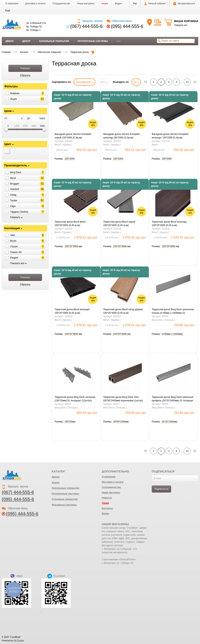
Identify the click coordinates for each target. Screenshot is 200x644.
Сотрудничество (61, 4)
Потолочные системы (93, 41)
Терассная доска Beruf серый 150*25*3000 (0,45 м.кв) (119, 224)
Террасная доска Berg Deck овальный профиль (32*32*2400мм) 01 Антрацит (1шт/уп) (173, 399)
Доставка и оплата (35, 4)
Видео (118, 4)
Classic (14, 247)
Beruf (13, 178)
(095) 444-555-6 (127, 26)
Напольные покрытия (54, 41)
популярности (84, 82)
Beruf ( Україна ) (63, 145)
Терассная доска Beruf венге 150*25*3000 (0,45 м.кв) (70, 224)
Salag (13, 195)
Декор (26, 41)
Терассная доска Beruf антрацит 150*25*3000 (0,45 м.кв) (72, 311)
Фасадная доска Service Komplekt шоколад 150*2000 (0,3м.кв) (121, 136)
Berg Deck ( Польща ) (163, 320)
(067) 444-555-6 (86, 26)
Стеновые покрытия (65, 499)
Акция (13, 99)
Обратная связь (119, 21)
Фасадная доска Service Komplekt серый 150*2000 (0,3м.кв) (73, 136)
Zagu (13, 206)
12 (136, 82)
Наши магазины (86, 4)
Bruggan (15, 183)
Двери (10, 41)
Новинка (15, 93)
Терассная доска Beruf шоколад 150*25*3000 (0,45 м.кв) (169, 224)
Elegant (14, 258)
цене (104, 82)
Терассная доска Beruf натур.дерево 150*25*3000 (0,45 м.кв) (123, 311)
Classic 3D (16, 252)
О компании (12, 4)
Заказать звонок (90, 21)
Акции (105, 4)
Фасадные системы (64, 505)
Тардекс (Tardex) (19, 212)
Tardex (14, 200)
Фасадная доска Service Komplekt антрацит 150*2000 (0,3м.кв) (170, 136)
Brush (13, 241)
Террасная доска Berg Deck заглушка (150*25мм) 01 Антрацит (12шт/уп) (75, 399)
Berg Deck (16, 172)
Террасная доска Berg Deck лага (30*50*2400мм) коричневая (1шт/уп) (123, 399)
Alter (13, 235)
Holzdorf (15, 189)
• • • (118, 41)
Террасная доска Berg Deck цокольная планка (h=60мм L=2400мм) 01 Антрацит (173, 311)
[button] (8, 11)
